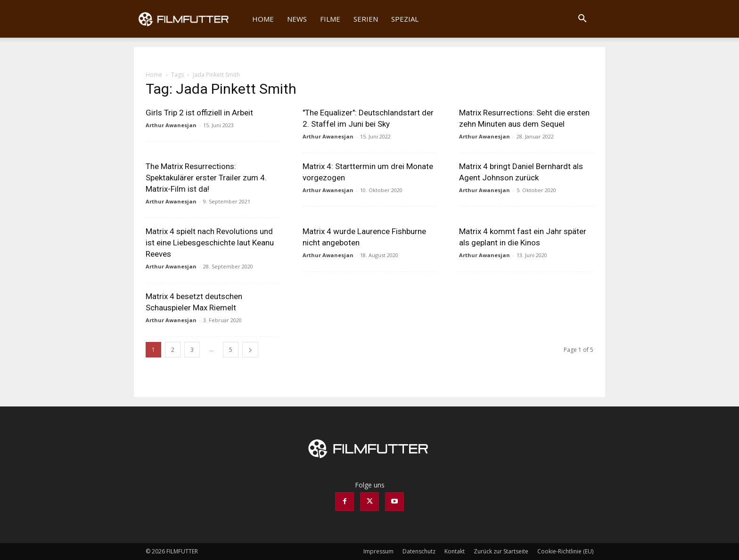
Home (263, 19)
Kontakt (455, 551)
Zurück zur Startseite (501, 551)
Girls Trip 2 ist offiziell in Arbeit (199, 113)
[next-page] (250, 350)
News (297, 19)
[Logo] (190, 19)
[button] (582, 20)
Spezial (405, 19)
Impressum (378, 551)
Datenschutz (419, 551)
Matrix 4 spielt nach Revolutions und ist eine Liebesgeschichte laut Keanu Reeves (210, 243)
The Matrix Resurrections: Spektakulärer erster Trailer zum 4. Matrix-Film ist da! (206, 178)
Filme (330, 19)
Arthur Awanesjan (171, 125)
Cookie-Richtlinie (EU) (565, 551)
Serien (366, 19)
